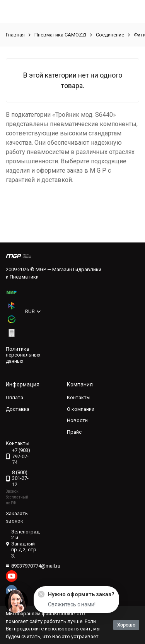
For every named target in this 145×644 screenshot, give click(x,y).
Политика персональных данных (23, 355)
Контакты (79, 397)
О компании (81, 409)
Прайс (74, 432)
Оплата (14, 397)
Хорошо (126, 625)
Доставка (18, 409)
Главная (15, 35)
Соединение (110, 35)
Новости (77, 420)
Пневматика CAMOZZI (60, 35)
